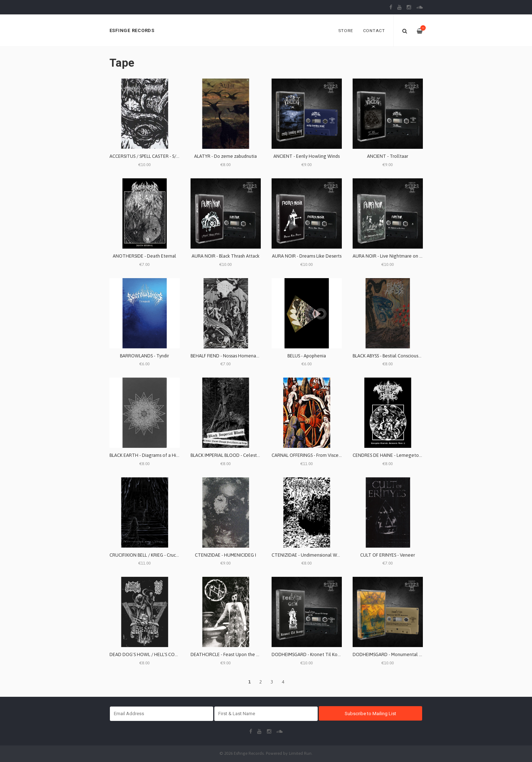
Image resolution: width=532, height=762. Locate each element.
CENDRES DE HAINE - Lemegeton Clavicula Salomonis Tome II (417, 455)
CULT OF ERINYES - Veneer (388, 555)
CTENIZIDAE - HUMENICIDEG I (225, 555)
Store (346, 31)
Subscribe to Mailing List (370, 714)
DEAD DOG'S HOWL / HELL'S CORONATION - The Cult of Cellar (175, 654)
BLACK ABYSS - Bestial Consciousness (390, 356)
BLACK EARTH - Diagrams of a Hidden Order (155, 455)
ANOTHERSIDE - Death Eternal (144, 256)
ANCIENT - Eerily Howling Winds (307, 156)
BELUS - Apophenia (307, 356)
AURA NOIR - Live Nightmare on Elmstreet (396, 256)
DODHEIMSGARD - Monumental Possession (397, 654)
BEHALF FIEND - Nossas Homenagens (228, 356)
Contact (374, 31)
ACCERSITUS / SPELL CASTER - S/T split (149, 156)
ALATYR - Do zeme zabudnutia (225, 156)
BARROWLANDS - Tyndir (144, 356)
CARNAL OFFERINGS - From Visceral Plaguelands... (323, 455)
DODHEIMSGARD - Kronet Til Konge (309, 654)
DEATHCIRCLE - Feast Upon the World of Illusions (241, 654)
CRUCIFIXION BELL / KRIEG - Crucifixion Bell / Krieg (161, 555)
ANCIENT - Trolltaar (388, 156)
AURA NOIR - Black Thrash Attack (225, 256)
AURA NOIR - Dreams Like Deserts (307, 256)
